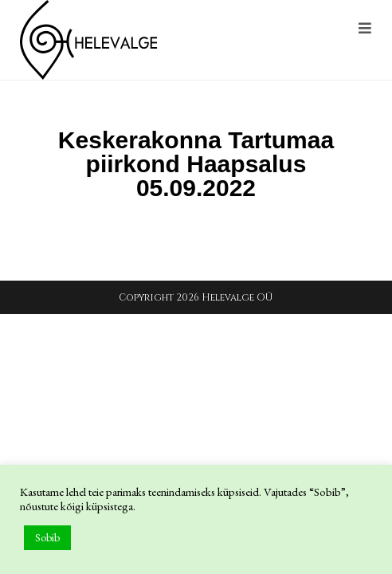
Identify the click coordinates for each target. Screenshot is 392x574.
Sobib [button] (47, 537)
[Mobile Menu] (365, 29)
